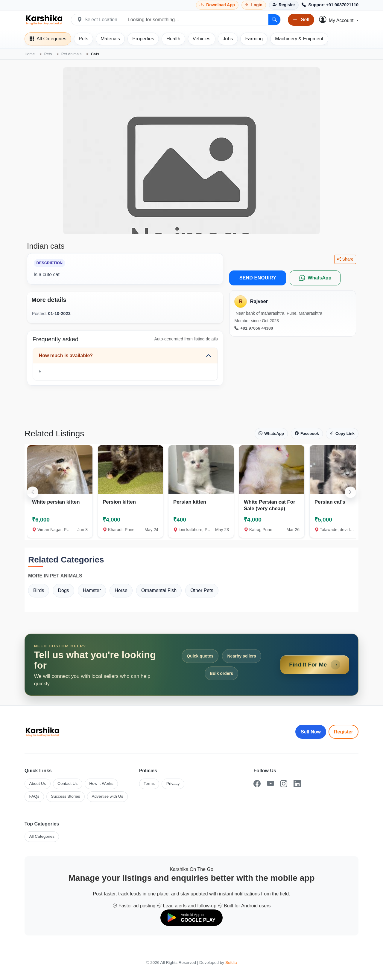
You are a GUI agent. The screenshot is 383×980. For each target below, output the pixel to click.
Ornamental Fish (159, 590)
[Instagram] (284, 784)
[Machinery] (299, 39)
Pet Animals (72, 54)
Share (345, 259)
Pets (48, 54)
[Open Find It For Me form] (191, 665)
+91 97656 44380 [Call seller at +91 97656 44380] (254, 328)
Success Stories (65, 796)
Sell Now (311, 732)
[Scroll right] (350, 492)
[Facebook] (257, 784)
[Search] (274, 20)
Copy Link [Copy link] (342, 434)
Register (344, 732)
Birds (39, 590)
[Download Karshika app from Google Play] (217, 5)
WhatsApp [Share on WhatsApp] (271, 434)
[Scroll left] (33, 492)
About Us (37, 783)
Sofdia (231, 963)
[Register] (284, 5)
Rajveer (259, 301)
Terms (149, 783)
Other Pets (202, 590)
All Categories (42, 836)
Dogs (63, 590)
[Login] (254, 5)
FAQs (34, 796)
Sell (301, 20)
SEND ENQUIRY (258, 278)
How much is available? (66, 356)
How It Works (101, 783)
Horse (121, 590)
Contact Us (67, 783)
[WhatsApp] (315, 278)
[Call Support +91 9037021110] (330, 5)
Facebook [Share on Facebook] (307, 434)
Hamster (92, 590)
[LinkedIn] (297, 784)
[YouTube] (270, 784)
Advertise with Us (107, 796)
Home (30, 54)
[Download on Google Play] (191, 918)
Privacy (173, 783)
